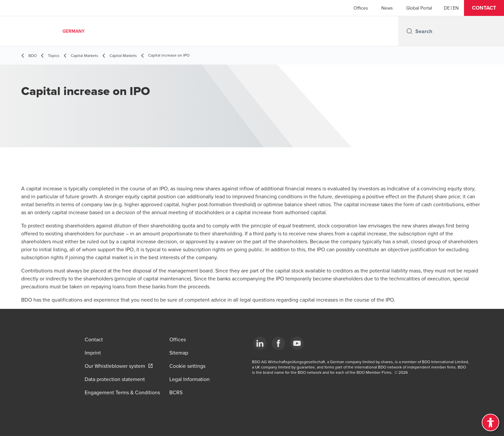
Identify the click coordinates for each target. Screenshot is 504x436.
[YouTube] (297, 343)
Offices (361, 8)
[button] (484, 8)
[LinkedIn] (260, 343)
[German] (447, 8)
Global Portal (419, 8)
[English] (456, 8)
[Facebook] (278, 343)
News (387, 8)
